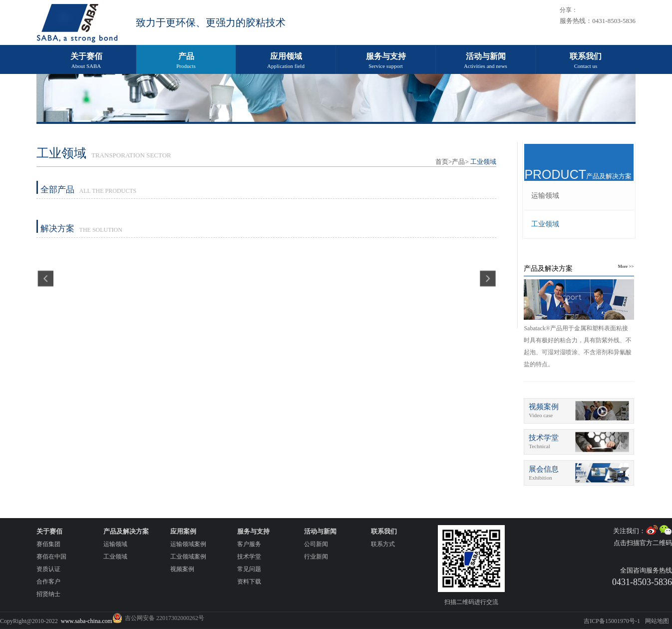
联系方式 (383, 544)
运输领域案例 (188, 544)
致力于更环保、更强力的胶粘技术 (211, 22)
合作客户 (48, 582)
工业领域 (545, 224)
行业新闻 (316, 557)
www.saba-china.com (87, 621)
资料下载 (249, 582)
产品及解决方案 (548, 269)
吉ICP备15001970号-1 (612, 621)
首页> (444, 162)
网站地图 (657, 621)
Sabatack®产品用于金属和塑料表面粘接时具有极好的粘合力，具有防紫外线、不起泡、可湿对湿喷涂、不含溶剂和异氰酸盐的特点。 (578, 346)
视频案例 (182, 569)
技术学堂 (249, 557)
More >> (626, 266)
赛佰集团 (48, 544)
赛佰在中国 (51, 557)
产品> (460, 162)
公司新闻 (316, 544)
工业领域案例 (188, 557)
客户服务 (249, 544)
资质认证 (48, 569)
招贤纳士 (48, 594)
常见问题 (249, 569)
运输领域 (545, 196)
